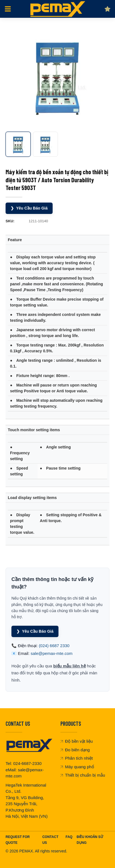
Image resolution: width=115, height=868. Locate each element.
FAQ (69, 837)
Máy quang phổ (77, 767)
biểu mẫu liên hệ (69, 666)
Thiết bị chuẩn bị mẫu (83, 775)
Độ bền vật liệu (77, 741)
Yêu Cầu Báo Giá (29, 208)
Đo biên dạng (75, 750)
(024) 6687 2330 (54, 646)
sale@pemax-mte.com (52, 653)
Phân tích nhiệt (77, 758)
